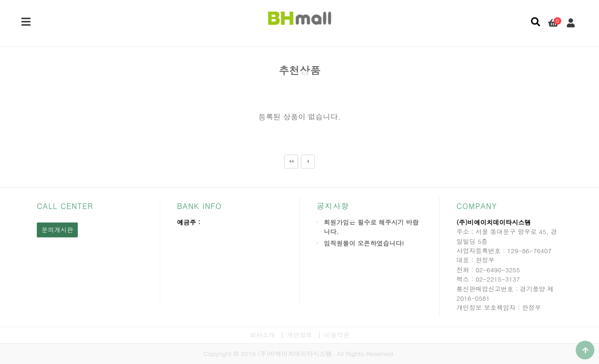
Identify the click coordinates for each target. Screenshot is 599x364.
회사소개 (262, 335)
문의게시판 (57, 230)
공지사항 (333, 206)
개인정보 (299, 335)
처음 (291, 162)
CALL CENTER (65, 206)
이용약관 (337, 335)
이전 (308, 162)
